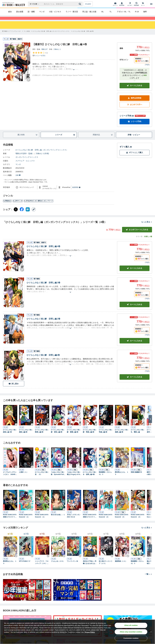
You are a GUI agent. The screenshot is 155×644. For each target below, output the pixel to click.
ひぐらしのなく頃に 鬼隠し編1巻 (122, 435)
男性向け (7, 205)
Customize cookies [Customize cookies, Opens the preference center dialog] (131, 638)
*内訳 (147, 69)
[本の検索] (35, 4)
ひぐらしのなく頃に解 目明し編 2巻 (43, 323)
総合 (10, 12)
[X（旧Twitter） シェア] (16, 214)
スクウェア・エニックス (25, 165)
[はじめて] (130, 4)
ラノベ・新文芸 (72, 12)
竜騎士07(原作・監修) (24, 158)
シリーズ (65, 139)
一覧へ (148, 579)
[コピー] (34, 214)
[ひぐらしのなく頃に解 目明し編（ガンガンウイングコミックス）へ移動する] (51, 36)
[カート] (143, 4)
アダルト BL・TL (124, 12)
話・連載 (31, 12)
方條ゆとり (57, 54)
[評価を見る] (40, 59)
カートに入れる (135, 90)
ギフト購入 (126, 151)
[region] (77, 632)
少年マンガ (18, 205)
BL (103, 12)
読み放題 (20, 12)
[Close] (151, 632)
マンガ (42, 12)
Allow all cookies (131, 625)
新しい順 (148, 241)
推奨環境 (76, 192)
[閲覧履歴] (136, 4)
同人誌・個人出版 (89, 12)
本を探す (88, 4)
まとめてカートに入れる (137, 234)
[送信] (80, 4)
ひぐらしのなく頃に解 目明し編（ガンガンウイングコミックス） (42, 154)
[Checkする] (28, 84)
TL (111, 12)
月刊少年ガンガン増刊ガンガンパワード (39, 205)
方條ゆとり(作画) (42, 158)
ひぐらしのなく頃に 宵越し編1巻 (106, 435)
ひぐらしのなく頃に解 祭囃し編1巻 (74, 435)
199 (18, 180)
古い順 (139, 241)
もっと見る (147, 226)
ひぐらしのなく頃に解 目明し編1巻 (43, 360)
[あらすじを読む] (74, 71)
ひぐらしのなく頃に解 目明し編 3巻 (43, 287)
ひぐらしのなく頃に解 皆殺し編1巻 (58, 435)
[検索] (80, 4)
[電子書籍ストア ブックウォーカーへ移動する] (12, 36)
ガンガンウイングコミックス (27, 162)
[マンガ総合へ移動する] (27, 36)
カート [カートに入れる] (135, 273)
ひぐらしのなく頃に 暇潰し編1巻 (42, 435)
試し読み (14, 388)
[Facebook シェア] (22, 214)
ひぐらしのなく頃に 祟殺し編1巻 (26, 435)
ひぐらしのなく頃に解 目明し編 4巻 (43, 251)
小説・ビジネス (55, 12)
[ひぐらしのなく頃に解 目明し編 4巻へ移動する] (83, 36)
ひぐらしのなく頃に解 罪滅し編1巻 (90, 435)
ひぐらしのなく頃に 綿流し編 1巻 (10, 435)
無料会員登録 (135, 102)
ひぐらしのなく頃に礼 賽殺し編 (138, 435)
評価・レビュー (134, 139)
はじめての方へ (135, 109)
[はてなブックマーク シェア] (28, 214)
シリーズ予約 (127, 120)
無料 (145, 12)
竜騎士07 (44, 54)
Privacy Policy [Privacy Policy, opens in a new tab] (90, 632)
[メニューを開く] (151, 4)
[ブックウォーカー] (13, 4)
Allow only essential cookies (131, 632)
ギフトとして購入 (135, 157)
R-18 (137, 12)
